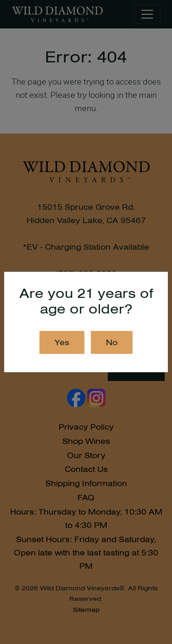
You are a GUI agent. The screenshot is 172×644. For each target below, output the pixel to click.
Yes (62, 342)
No (112, 342)
